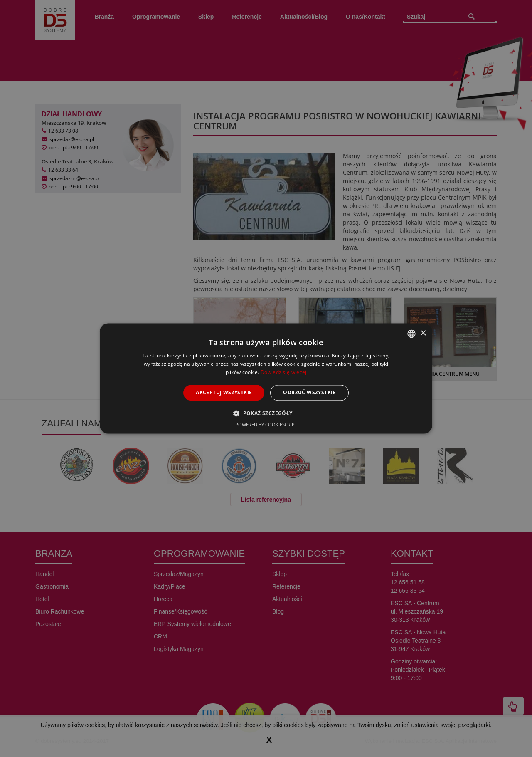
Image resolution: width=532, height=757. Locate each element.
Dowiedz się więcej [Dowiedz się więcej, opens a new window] (283, 372)
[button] (266, 413)
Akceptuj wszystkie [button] (224, 392)
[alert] (266, 378)
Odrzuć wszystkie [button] (309, 392)
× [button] (423, 333)
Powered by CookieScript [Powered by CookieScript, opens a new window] (266, 425)
